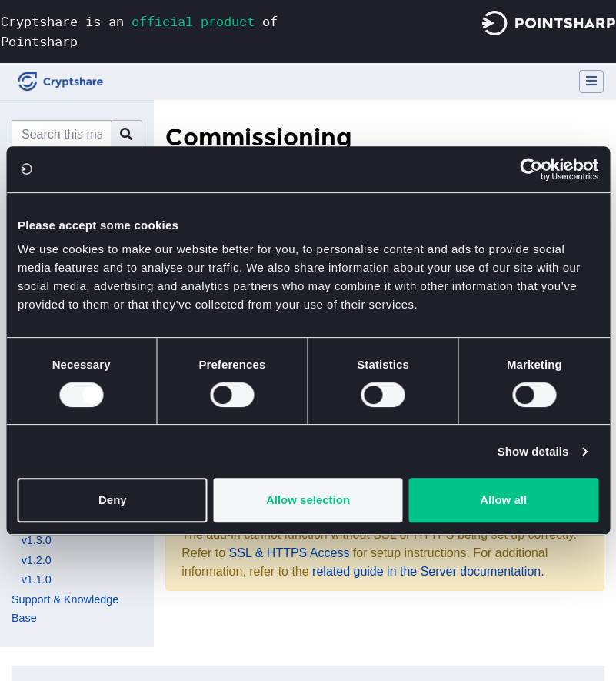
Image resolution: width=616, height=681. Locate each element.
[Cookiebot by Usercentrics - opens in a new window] (531, 169)
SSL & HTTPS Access (290, 553)
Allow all (503, 500)
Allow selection (308, 500)
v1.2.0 (37, 560)
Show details (533, 451)
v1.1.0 (37, 579)
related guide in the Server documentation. (428, 571)
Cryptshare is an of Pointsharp (139, 31)
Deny (113, 500)
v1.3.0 (37, 540)
